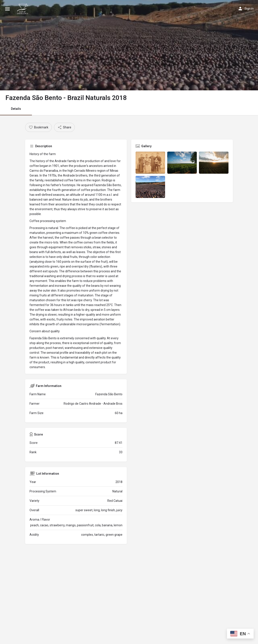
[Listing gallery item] (150, 163)
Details (16, 109)
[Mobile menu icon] (7, 9)
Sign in (249, 9)
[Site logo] (23, 9)
